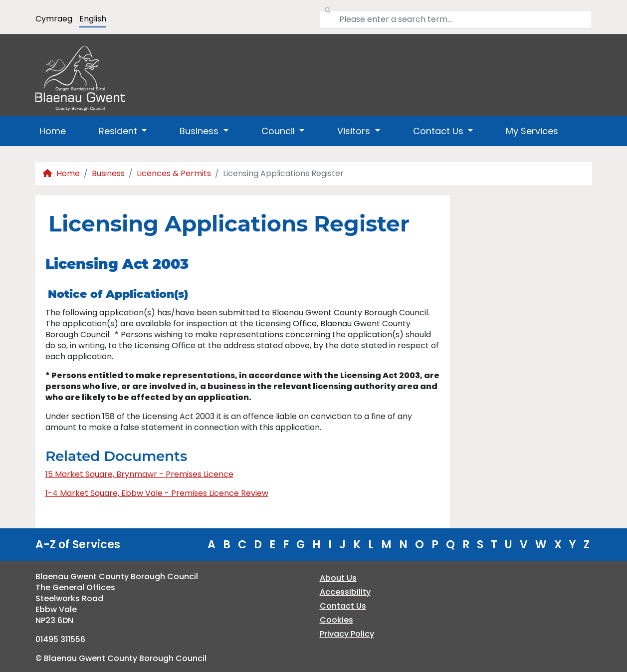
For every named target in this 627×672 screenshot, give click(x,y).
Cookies (336, 620)
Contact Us (343, 606)
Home (53, 131)
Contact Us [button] (439, 131)
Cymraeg (54, 19)
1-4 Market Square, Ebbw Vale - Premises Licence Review (157, 493)
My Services (532, 131)
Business (108, 173)
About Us (338, 578)
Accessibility (345, 592)
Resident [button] (119, 131)
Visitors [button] (355, 131)
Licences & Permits (174, 173)
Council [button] (279, 131)
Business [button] (200, 131)
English (93, 19)
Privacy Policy (347, 634)
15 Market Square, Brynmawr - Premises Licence (139, 474)
